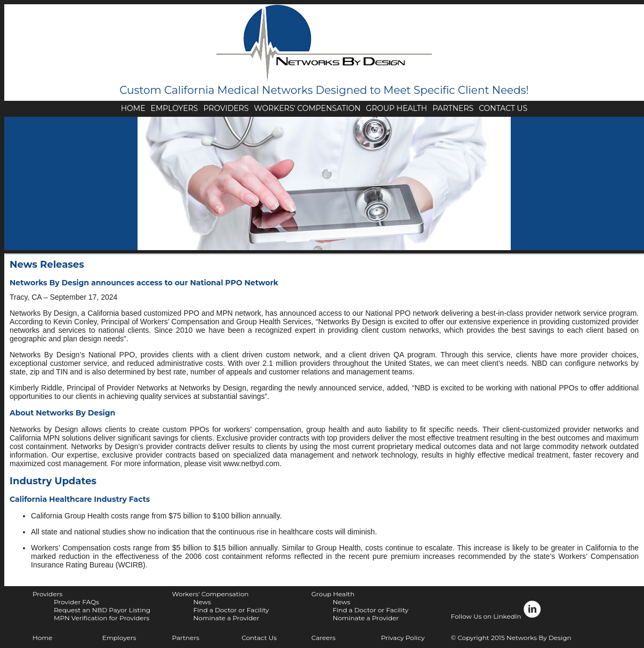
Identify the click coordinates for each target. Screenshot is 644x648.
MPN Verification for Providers (102, 618)
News (202, 602)
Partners (185, 638)
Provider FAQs (77, 602)
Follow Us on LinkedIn (496, 610)
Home (42, 638)
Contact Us (259, 638)
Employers (119, 638)
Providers (47, 594)
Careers (323, 638)
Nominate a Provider (226, 618)
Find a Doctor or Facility (231, 610)
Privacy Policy (403, 638)
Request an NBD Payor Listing (102, 610)
